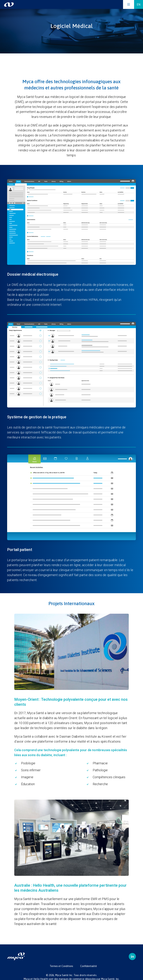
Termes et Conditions (61, 966)
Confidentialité (89, 966)
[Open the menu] (129, 4)
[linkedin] (132, 956)
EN (139, 4)
